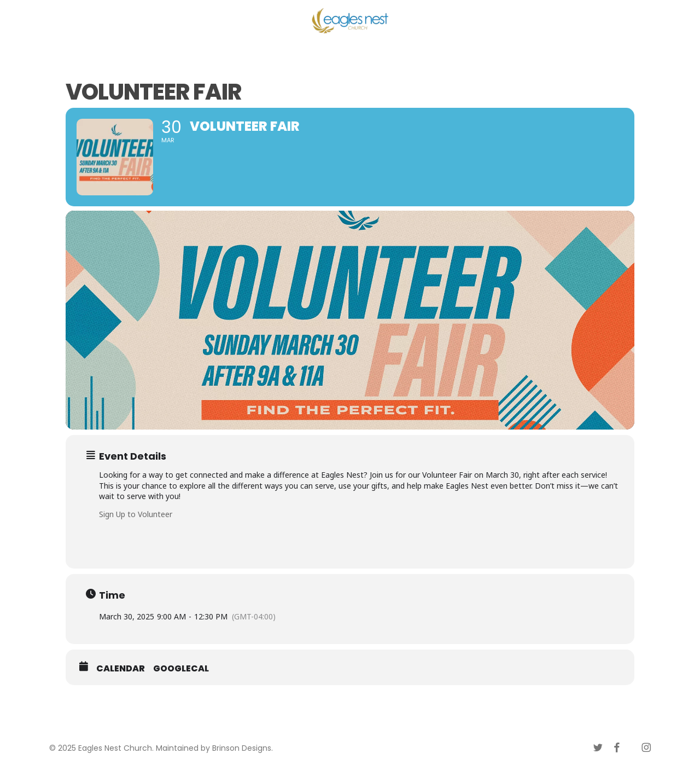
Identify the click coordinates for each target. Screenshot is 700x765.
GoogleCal (181, 669)
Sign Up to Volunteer (136, 514)
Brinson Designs (242, 748)
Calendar (121, 669)
